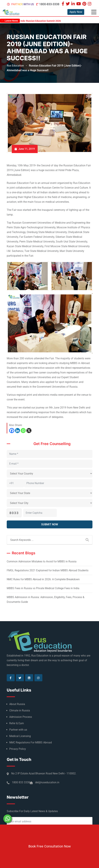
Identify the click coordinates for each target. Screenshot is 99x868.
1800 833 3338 (21, 782)
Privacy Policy (18, 749)
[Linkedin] (17, 431)
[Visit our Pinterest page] (85, 4)
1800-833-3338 (49, 4)
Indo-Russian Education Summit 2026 (45, 21)
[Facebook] (12, 431)
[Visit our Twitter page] (68, 4)
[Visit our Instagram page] (90, 4)
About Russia (17, 704)
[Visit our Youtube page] (79, 4)
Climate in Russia (20, 710)
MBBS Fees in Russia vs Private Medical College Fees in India (43, 588)
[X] (29, 431)
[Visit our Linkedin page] (73, 4)
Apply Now (76, 12)
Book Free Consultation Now (50, 846)
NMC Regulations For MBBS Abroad (31, 742)
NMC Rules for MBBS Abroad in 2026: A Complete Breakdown (43, 579)
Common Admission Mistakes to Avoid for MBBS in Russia (42, 561)
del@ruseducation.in (47, 782)
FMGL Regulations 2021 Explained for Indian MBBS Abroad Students (48, 570)
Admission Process (21, 717)
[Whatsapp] (23, 431)
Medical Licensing (20, 736)
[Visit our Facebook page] (63, 4)
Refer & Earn (17, 723)
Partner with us (23, 4)
